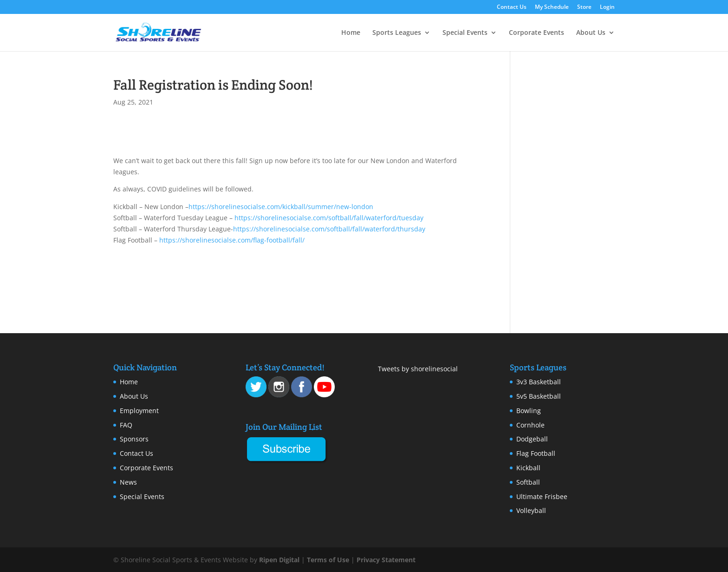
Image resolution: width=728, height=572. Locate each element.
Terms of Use (328, 560)
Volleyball (531, 510)
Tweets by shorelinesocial (418, 369)
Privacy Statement (386, 560)
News (128, 482)
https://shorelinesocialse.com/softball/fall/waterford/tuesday (329, 218)
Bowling (529, 411)
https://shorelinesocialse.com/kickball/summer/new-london (281, 207)
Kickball (528, 468)
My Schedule (552, 7)
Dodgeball (532, 439)
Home (351, 33)
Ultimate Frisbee (542, 496)
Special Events (465, 33)
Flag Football (536, 453)
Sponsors (134, 439)
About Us (591, 33)
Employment (139, 411)
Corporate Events (536, 33)
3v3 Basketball (539, 382)
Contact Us (512, 7)
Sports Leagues (397, 33)
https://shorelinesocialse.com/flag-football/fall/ (232, 240)
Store (584, 7)
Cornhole (530, 425)
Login (607, 7)
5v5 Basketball (539, 396)
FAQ (126, 425)
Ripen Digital (279, 560)
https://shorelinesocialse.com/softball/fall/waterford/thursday (329, 229)
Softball (528, 482)
